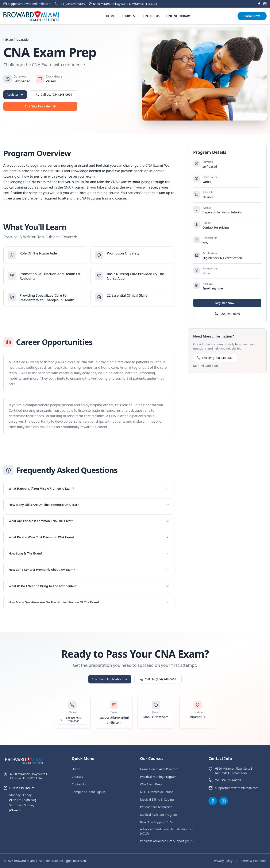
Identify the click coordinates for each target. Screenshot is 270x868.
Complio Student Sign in (88, 792)
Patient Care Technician (156, 807)
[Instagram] (265, 4)
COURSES (128, 16)
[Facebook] (259, 4)
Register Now (227, 303)
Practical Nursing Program (158, 777)
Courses (77, 777)
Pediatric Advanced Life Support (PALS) (167, 841)
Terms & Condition (254, 861)
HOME (110, 16)
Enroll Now (252, 16)
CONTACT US (151, 16)
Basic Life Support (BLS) (156, 822)
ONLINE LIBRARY (179, 16)
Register (15, 94)
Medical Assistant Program (159, 815)
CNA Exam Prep (151, 784)
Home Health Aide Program (159, 769)
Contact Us (79, 784)
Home (76, 769)
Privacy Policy (223, 861)
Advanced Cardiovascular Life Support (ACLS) (166, 831)
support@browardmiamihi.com (237, 788)
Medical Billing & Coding (157, 799)
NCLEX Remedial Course (157, 792)
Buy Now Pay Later (40, 106)
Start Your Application (110, 681)
